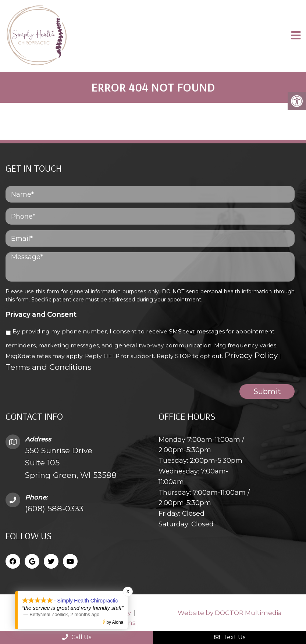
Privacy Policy (251, 355)
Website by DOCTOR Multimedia (230, 613)
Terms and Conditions (48, 367)
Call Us (77, 637)
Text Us (230, 637)
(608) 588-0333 (54, 509)
